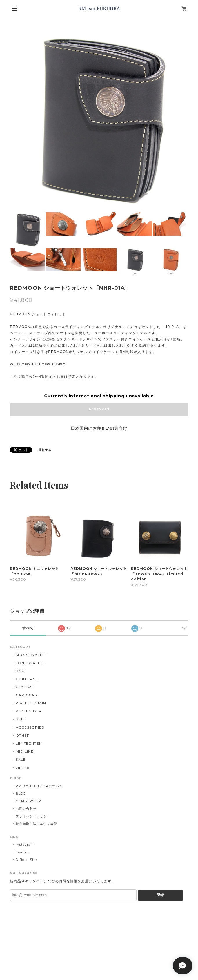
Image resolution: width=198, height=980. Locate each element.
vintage (23, 768)
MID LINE (25, 751)
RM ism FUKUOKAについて (39, 786)
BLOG (21, 794)
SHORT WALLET (31, 655)
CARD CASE (28, 695)
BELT (21, 719)
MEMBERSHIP (28, 801)
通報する (45, 450)
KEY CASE (25, 687)
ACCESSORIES (30, 727)
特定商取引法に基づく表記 (37, 824)
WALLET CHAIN (31, 703)
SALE (21, 759)
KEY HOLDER (29, 711)
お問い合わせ (26, 809)
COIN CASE (27, 679)
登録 (160, 895)
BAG (20, 671)
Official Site (26, 860)
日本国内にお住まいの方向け (99, 428)
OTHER (23, 735)
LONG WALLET (30, 663)
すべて (28, 628)
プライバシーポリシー (33, 816)
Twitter (22, 852)
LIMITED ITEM (29, 743)
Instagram (25, 845)
